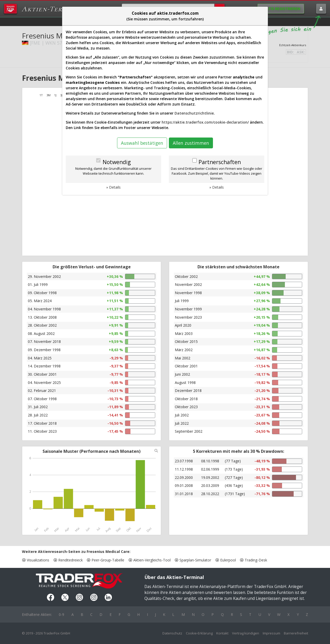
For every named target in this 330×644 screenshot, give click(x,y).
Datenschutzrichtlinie (194, 113)
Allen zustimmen (191, 143)
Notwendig (117, 162)
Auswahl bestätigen (142, 143)
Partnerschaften (220, 162)
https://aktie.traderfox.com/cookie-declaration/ (205, 122)
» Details (113, 187)
